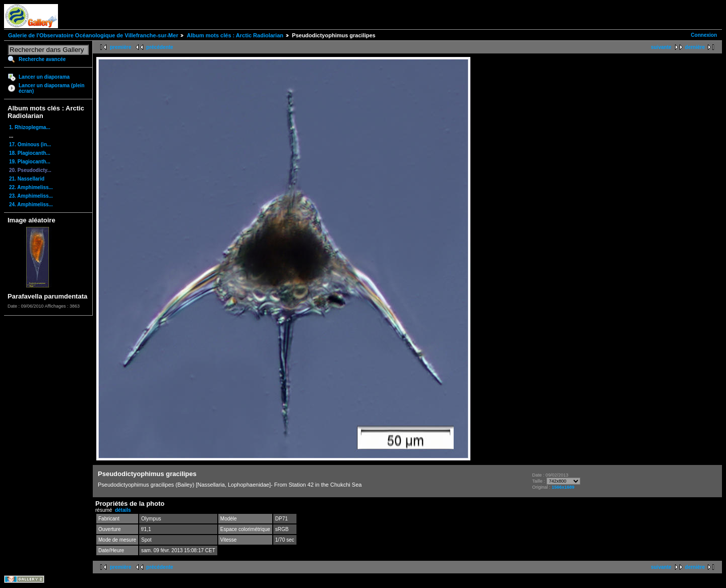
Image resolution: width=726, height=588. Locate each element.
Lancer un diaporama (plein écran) (52, 88)
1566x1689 (563, 487)
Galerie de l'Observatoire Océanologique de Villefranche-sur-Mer (93, 35)
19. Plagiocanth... (30, 162)
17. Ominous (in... (30, 144)
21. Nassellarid (27, 179)
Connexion (704, 35)
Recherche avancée (42, 59)
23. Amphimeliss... (31, 196)
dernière (695, 47)
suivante (661, 47)
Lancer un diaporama (44, 77)
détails (123, 510)
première (120, 47)
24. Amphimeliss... (31, 204)
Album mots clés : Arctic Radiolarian (235, 35)
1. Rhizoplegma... (30, 127)
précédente (160, 47)
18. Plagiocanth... (30, 153)
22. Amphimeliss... (31, 187)
